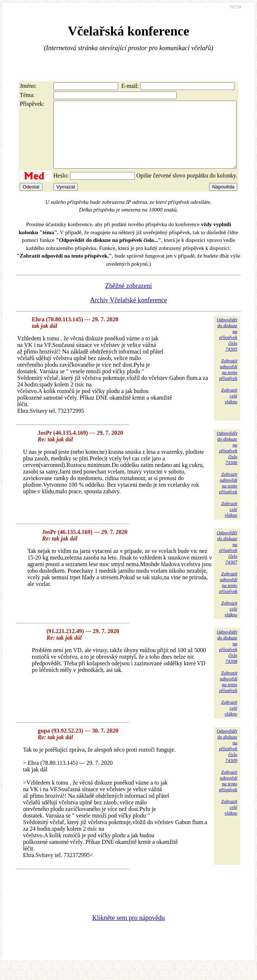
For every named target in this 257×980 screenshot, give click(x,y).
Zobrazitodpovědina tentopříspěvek (228, 383)
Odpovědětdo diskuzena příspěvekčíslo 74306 (227, 461)
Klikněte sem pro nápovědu (128, 931)
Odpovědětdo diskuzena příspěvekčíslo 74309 (227, 759)
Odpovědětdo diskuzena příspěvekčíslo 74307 (227, 560)
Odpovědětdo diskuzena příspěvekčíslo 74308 (227, 660)
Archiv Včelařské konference (128, 313)
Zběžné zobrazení (128, 299)
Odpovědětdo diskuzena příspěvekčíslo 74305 (227, 347)
